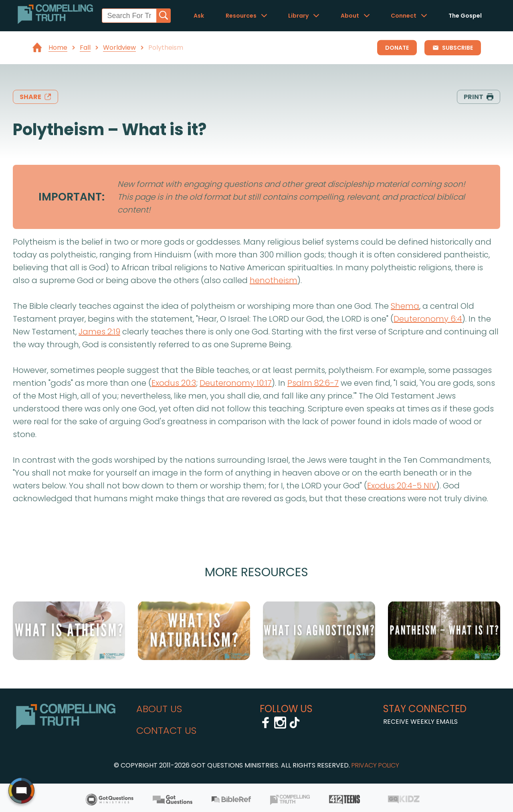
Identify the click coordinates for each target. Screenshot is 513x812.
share (35, 97)
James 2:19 (99, 332)
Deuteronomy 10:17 (236, 383)
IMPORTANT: (72, 197)
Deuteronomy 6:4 (428, 319)
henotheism (274, 280)
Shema (405, 306)
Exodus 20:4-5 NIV (402, 486)
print (479, 97)
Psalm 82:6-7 (313, 383)
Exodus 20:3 (174, 383)
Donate (397, 48)
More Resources (256, 572)
